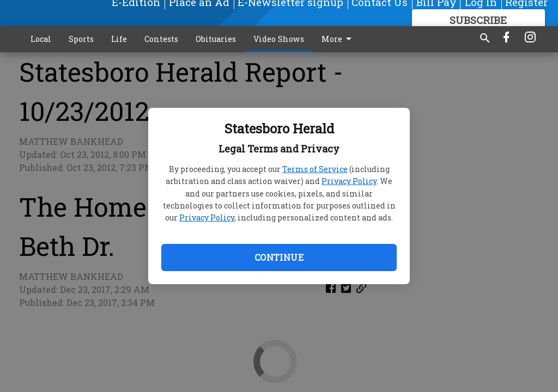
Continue (279, 257)
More (338, 39)
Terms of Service (315, 169)
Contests (161, 39)
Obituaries (216, 39)
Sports (81, 39)
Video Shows (279, 39)
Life (119, 39)
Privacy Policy (349, 181)
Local (41, 39)
